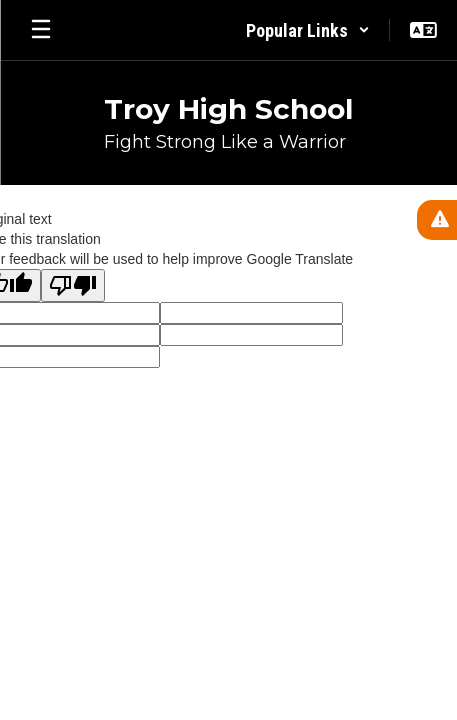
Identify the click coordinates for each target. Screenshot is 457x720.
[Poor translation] (73, 285)
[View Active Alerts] (437, 220)
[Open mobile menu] (41, 30)
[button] (308, 30)
